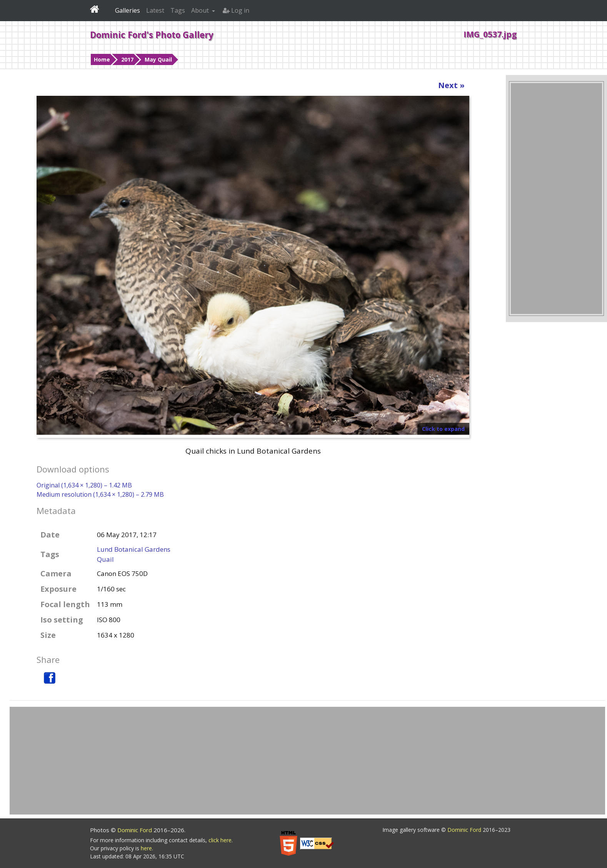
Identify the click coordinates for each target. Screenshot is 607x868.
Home (102, 59)
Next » (451, 85)
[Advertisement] (556, 199)
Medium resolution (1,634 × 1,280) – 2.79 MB (100, 494)
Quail (105, 559)
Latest (155, 10)
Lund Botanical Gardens (134, 549)
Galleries (128, 10)
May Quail (158, 59)
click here (220, 840)
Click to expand (443, 429)
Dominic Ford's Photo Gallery (152, 35)
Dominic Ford (135, 830)
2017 (127, 59)
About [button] (201, 10)
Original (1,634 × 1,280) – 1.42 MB (84, 485)
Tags (178, 10)
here (146, 848)
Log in (236, 10)
